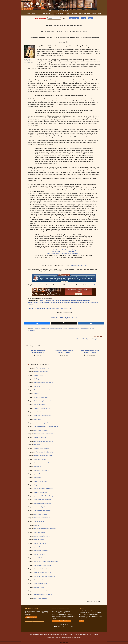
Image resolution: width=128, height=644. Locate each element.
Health (85, 32)
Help (91, 18)
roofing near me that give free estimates (46, 562)
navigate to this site (40, 375)
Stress (53, 302)
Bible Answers (76, 32)
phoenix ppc (38, 478)
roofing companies (40, 405)
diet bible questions (73, 329)
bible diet (37, 329)
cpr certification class (40, 558)
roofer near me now (40, 543)
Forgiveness (75, 302)
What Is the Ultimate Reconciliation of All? (38, 352)
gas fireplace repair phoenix (42, 510)
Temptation (59, 302)
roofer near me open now (42, 368)
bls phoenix (38, 485)
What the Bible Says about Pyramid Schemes (90, 352)
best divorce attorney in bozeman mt (45, 463)
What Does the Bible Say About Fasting (64, 250)
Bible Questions (60, 14)
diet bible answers (49, 329)
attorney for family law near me (43, 594)
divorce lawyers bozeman (42, 481)
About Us (67, 634)
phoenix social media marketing (44, 496)
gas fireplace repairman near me (44, 441)
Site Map (96, 634)
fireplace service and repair (42, 390)
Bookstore (87, 14)
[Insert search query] (54, 18)
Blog (68, 14)
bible (33, 329)
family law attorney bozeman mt (44, 383)
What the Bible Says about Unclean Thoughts (64, 352)
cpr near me (38, 467)
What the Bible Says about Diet (64, 318)
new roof (37, 525)
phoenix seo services (40, 514)
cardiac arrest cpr (39, 521)
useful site (37, 394)
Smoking (47, 302)
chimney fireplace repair (41, 372)
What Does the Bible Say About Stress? (64, 252)
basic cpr (37, 379)
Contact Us (73, 634)
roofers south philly (40, 507)
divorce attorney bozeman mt (43, 499)
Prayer (81, 14)
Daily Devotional (60, 634)
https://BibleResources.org (79, 265)
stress (49, 242)
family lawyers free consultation (43, 434)
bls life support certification (42, 448)
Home (28, 14)
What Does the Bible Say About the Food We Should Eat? (64, 254)
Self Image (67, 302)
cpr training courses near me (43, 503)
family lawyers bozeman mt (42, 518)
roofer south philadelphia (42, 470)
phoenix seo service (40, 459)
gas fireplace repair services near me (45, 529)
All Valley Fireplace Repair (42, 408)
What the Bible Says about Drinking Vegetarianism (55, 301)
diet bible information (61, 329)
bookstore (95, 285)
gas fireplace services (41, 547)
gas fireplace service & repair (43, 565)
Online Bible (36, 14)
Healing (82, 302)
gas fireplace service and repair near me (46, 426)
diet (42, 329)
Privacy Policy (90, 634)
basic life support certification (43, 573)
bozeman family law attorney (43, 415)
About (100, 14)
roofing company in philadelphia (44, 452)
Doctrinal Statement (81, 634)
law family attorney (40, 554)
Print (84, 18)
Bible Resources (47, 14)
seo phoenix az (39, 412)
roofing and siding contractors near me (46, 423)
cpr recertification (39, 587)
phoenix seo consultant (41, 430)
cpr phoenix (38, 419)
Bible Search (74, 18)
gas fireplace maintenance (42, 474)
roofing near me (39, 386)
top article (37, 445)
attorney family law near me (42, 536)
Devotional (74, 14)
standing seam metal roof (42, 591)
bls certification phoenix (41, 397)
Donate (94, 14)
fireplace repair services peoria (43, 456)
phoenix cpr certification (41, 598)
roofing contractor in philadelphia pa (45, 576)
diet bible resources (86, 329)
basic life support (39, 540)
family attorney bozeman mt (42, 401)
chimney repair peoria (41, 492)
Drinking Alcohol (38, 302)
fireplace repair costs (40, 580)
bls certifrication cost (40, 437)
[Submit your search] (59, 18)
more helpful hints (39, 532)
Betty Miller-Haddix (49, 32)
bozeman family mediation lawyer (44, 569)
